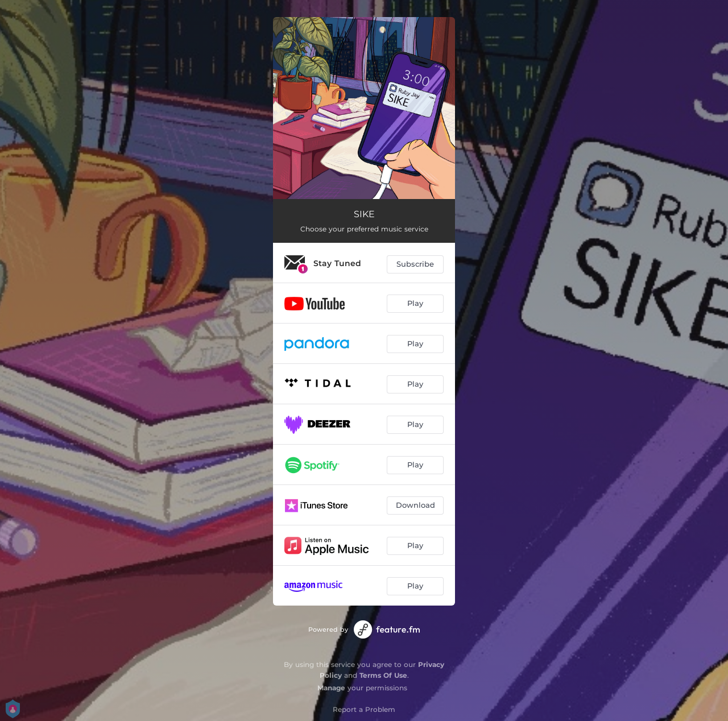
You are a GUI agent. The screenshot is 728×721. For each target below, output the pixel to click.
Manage (331, 688)
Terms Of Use (383, 675)
